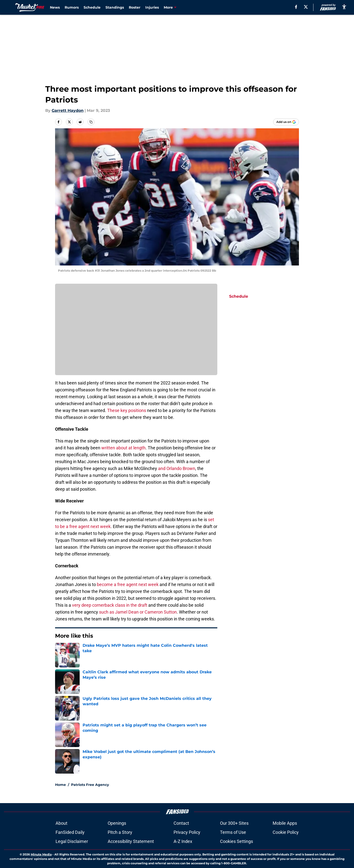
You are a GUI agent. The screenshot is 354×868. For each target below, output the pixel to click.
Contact (181, 823)
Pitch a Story (120, 832)
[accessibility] (344, 7)
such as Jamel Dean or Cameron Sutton (138, 612)
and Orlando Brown (177, 468)
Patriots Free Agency (90, 785)
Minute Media (41, 854)
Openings (117, 823)
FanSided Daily (70, 832)
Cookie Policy (286, 832)
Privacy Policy (187, 832)
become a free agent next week (128, 584)
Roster (135, 7)
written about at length (123, 448)
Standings (115, 7)
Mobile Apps (285, 823)
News (55, 7)
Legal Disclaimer (72, 841)
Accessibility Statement (131, 841)
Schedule (92, 7)
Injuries (152, 7)
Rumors (72, 7)
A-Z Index (183, 841)
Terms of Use (233, 832)
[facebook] (296, 7)
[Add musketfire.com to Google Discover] (286, 122)
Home (60, 785)
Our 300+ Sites (234, 823)
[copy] (91, 122)
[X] (306, 7)
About (61, 823)
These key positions (127, 410)
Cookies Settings (236, 841)
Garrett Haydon (68, 110)
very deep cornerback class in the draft (110, 605)
